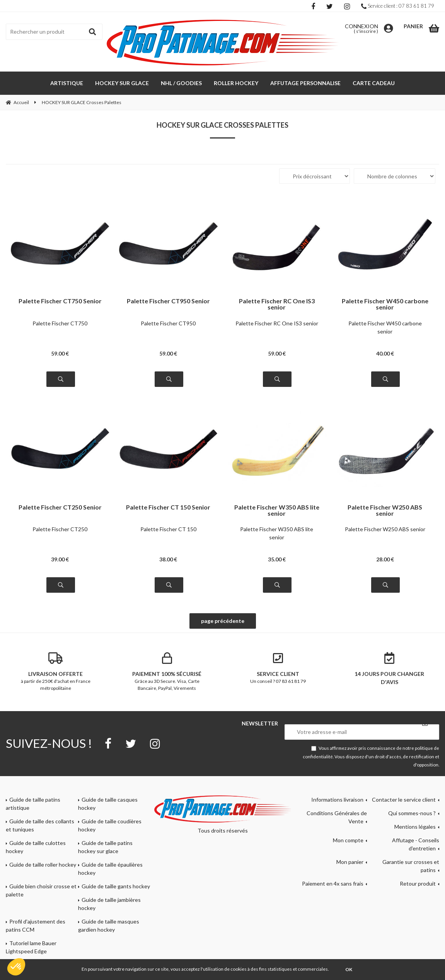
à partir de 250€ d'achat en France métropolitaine (56, 672)
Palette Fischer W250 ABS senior (385, 510)
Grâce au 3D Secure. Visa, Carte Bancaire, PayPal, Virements (167, 672)
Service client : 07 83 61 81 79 (398, 6)
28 (385, 559)
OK (349, 969)
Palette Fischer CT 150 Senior (168, 507)
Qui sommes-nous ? (412, 813)
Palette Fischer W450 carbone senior (385, 304)
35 (277, 559)
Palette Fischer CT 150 (168, 529)
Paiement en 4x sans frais (333, 883)
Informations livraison (337, 800)
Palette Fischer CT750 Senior (60, 301)
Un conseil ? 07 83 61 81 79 (278, 668)
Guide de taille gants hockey (116, 886)
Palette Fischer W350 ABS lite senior (277, 510)
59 (60, 353)
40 (385, 353)
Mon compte (348, 840)
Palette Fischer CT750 (60, 323)
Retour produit (418, 883)
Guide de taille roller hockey (43, 865)
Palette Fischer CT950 (168, 323)
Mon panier (350, 862)
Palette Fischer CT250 (60, 529)
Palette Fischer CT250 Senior (60, 507)
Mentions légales (415, 827)
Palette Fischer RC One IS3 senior (277, 304)
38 (168, 559)
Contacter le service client (404, 800)
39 (60, 559)
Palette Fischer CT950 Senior (168, 301)
